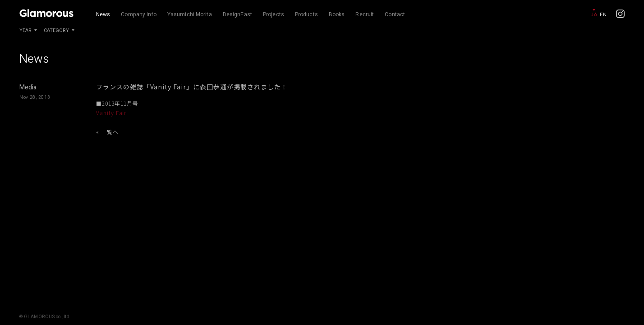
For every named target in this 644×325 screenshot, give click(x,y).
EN (603, 15)
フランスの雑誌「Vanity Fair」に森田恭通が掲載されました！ (192, 87)
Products (306, 14)
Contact (395, 14)
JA (594, 15)
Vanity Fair (111, 113)
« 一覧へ (107, 132)
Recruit (365, 14)
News (103, 14)
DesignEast (237, 14)
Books (337, 14)
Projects (274, 14)
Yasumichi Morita (190, 14)
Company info (138, 14)
